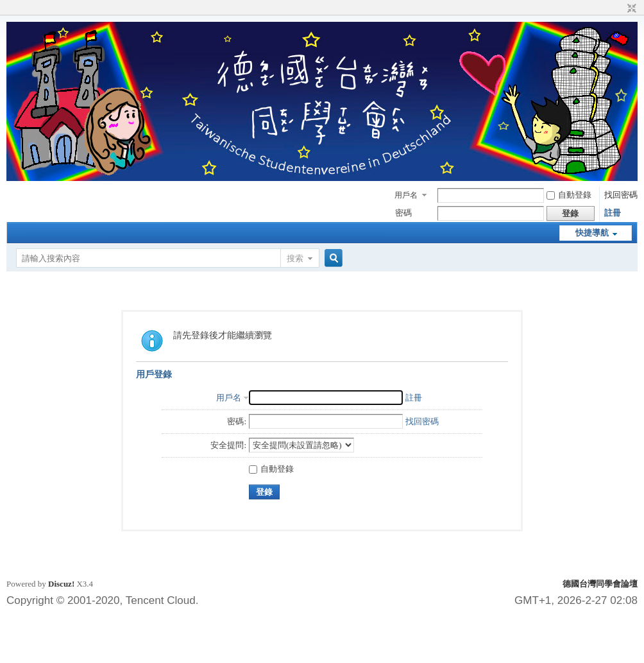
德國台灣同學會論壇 (600, 584)
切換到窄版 (630, 9)
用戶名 (406, 195)
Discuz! (61, 584)
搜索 (295, 258)
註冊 (613, 213)
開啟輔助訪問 (620, 9)
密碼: (237, 421)
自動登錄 (569, 195)
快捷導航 (592, 233)
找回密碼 (621, 195)
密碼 (403, 213)
